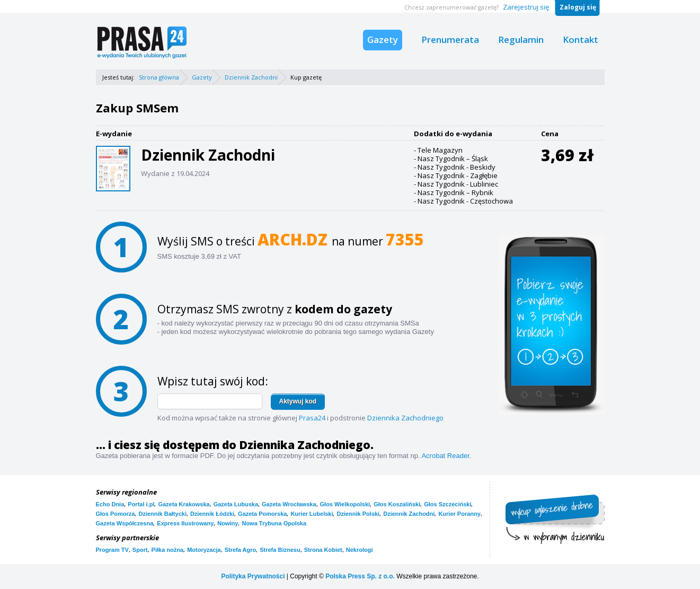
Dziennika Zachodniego (405, 418)
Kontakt (581, 39)
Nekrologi (360, 550)
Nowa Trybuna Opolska (274, 523)
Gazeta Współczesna (125, 523)
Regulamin (521, 39)
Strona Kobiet (323, 550)
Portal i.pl (141, 504)
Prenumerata (450, 39)
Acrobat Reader (445, 456)
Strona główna (159, 77)
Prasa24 (312, 418)
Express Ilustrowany (185, 523)
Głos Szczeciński (448, 504)
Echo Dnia (110, 504)
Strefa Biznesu (280, 550)
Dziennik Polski (358, 514)
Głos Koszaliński (397, 504)
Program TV (112, 550)
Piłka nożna (168, 550)
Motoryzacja (204, 550)
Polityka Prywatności (253, 576)
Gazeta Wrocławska (289, 504)
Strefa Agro (241, 550)
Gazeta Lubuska (236, 504)
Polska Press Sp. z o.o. (360, 576)
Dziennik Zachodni (251, 77)
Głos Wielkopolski (345, 504)
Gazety (383, 39)
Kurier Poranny (459, 514)
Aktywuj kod (298, 401)
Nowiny (228, 523)
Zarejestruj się (526, 7)
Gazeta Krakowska (184, 504)
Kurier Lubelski (312, 514)
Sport (140, 550)
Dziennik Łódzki (212, 514)
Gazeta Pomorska (262, 514)
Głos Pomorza (116, 514)
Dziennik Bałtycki (162, 514)
